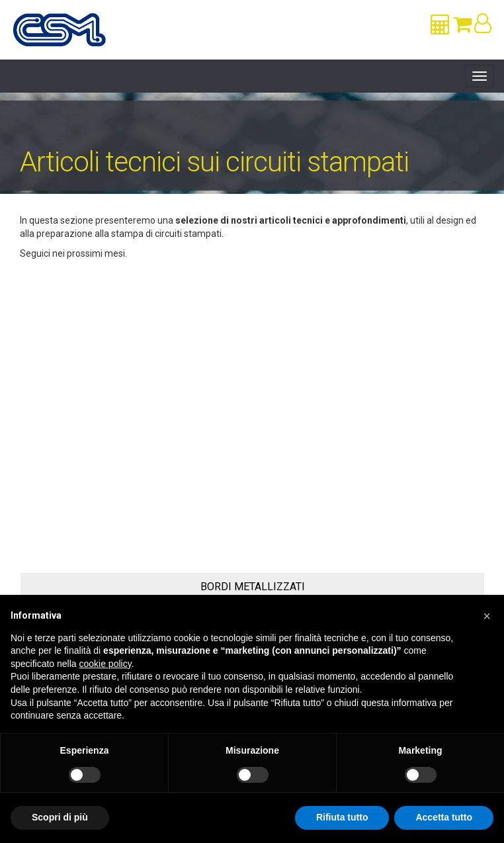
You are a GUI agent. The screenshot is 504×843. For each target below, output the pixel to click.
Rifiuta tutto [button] (342, 817)
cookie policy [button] (105, 664)
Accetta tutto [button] (444, 817)
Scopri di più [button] (60, 817)
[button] (487, 616)
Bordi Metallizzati (253, 587)
